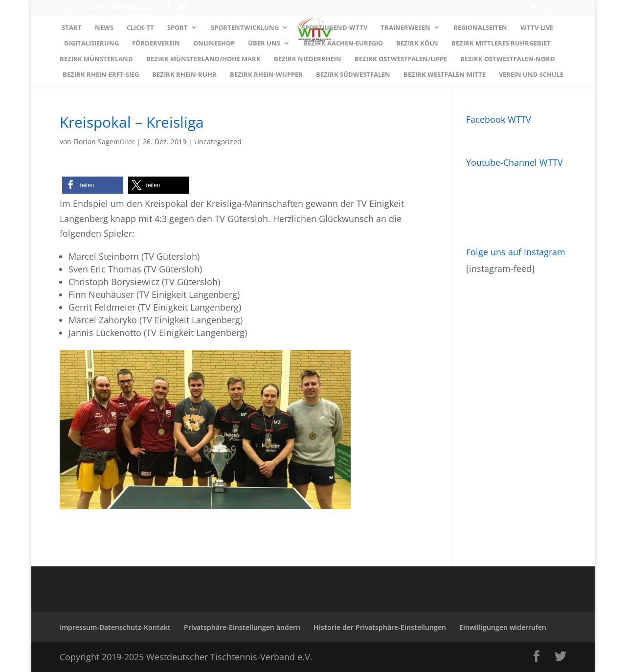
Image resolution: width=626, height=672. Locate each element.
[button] (93, 185)
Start (72, 28)
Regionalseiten (480, 28)
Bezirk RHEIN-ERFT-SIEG (101, 75)
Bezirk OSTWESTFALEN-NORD (508, 59)
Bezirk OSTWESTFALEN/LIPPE (401, 59)
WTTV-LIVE (537, 28)
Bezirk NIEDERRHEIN (308, 59)
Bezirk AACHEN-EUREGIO (343, 44)
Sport (178, 28)
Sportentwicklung (245, 28)
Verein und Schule (531, 75)
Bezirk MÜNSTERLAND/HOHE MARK (203, 59)
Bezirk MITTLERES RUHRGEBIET (501, 44)
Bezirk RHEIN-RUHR (184, 75)
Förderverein (156, 44)
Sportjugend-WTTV (335, 28)
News (104, 28)
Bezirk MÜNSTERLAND (96, 59)
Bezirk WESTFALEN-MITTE (445, 75)
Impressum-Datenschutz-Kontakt (115, 627)
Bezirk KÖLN (417, 44)
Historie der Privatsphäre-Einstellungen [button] (380, 627)
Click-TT (140, 28)
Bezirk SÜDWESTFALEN (353, 75)
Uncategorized (218, 142)
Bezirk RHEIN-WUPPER (266, 75)
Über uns (264, 44)
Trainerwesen (405, 28)
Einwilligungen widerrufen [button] (503, 627)
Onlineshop (214, 44)
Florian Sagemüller (104, 142)
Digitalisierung (91, 44)
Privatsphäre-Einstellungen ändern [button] (242, 627)
